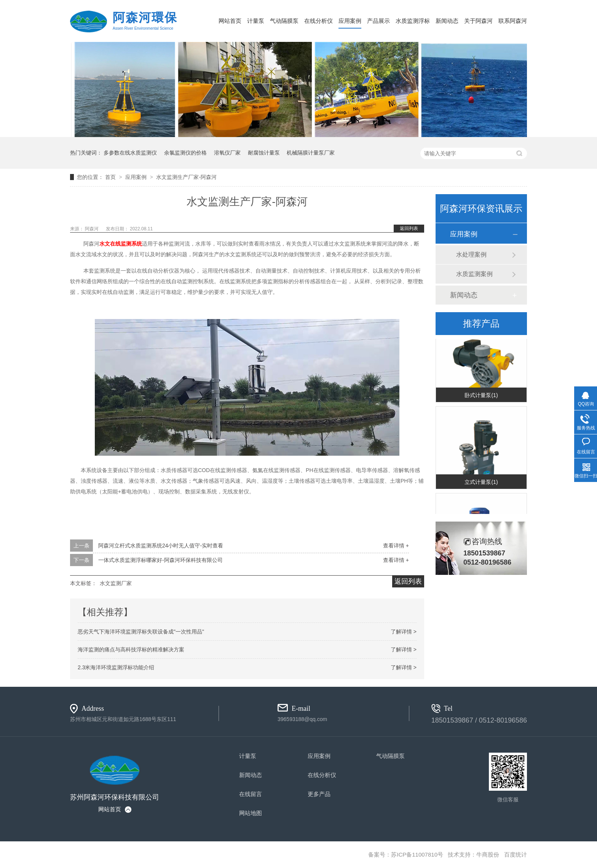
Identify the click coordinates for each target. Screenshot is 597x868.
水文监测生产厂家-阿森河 (186, 177)
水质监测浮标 (413, 21)
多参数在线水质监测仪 (130, 153)
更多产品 (319, 794)
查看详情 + (396, 546)
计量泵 (256, 21)
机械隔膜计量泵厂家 (311, 153)
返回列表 (409, 228)
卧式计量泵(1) (481, 396)
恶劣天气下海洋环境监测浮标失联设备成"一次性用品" (141, 632)
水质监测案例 (474, 274)
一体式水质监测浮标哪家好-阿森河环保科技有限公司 (160, 560)
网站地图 (251, 813)
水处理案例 (471, 254)
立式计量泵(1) (481, 483)
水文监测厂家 (116, 583)
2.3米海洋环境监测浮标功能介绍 (116, 667)
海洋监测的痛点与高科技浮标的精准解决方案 (131, 649)
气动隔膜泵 (284, 21)
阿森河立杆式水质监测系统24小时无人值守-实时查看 (161, 546)
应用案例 (350, 21)
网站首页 (230, 21)
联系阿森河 (513, 21)
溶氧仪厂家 (227, 153)
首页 (111, 177)
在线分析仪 (318, 21)
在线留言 (251, 794)
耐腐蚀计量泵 (264, 153)
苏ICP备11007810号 (417, 854)
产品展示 (378, 21)
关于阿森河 (478, 21)
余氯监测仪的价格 (185, 153)
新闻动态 (447, 21)
